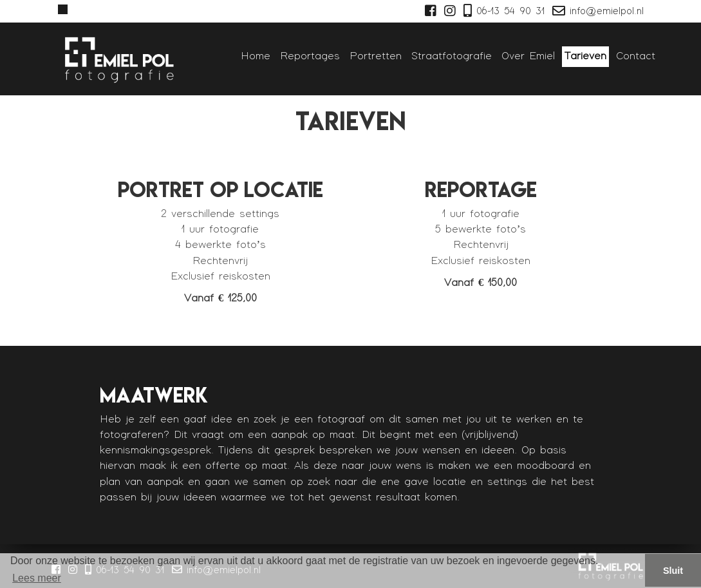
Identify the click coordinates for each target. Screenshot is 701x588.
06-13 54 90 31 (502, 11)
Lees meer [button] (37, 578)
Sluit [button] (673, 571)
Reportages (310, 56)
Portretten (376, 56)
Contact (636, 56)
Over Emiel (528, 56)
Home (256, 56)
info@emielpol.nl (596, 11)
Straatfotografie (452, 56)
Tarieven (585, 56)
